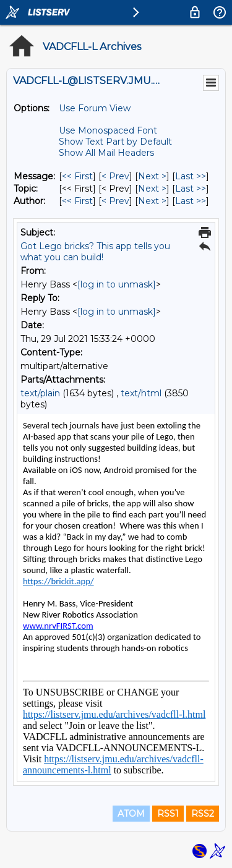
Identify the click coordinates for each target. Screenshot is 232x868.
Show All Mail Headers (106, 153)
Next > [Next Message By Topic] (152, 189)
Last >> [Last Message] (191, 176)
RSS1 (168, 814)
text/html (141, 393)
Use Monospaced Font (108, 130)
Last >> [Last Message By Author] (191, 201)
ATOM (131, 814)
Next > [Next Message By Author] (152, 201)
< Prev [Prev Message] (115, 176)
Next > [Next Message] (152, 176)
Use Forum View (95, 108)
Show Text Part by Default (115, 142)
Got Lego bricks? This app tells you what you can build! (95, 252)
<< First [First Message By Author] (77, 201)
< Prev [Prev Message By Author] (115, 201)
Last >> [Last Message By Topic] (191, 189)
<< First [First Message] (77, 176)
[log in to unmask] (117, 284)
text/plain (40, 393)
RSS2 (203, 814)
